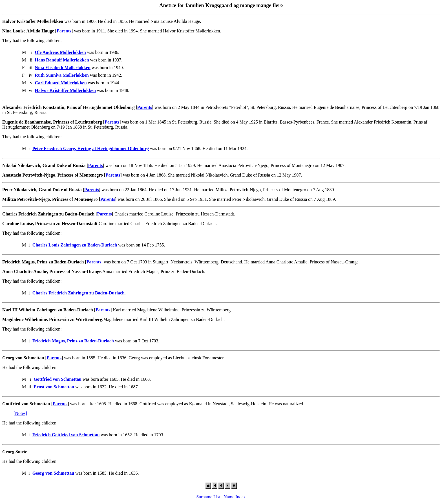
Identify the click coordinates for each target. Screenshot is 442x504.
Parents (64, 31)
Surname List (208, 497)
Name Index (235, 497)
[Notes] (20, 413)
